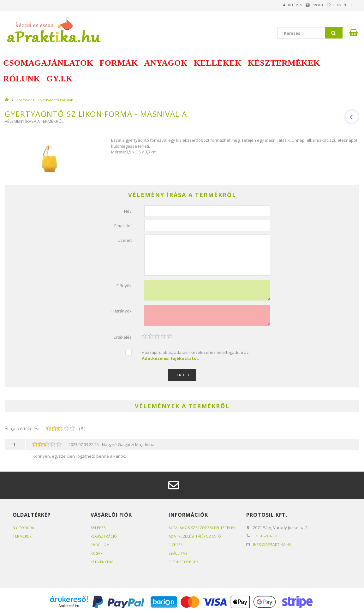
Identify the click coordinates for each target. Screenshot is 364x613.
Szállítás (178, 553)
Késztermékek (284, 63)
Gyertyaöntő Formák (55, 100)
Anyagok (166, 63)
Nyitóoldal (24, 528)
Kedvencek (340, 5)
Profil (309, 5)
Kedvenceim (102, 562)
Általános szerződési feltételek (202, 528)
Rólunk (22, 79)
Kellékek (218, 63)
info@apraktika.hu (272, 544)
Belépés (280, 5)
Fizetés (176, 545)
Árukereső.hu (69, 606)
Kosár (97, 553)
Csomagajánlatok (48, 63)
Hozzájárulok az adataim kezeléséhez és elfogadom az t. (195, 355)
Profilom (100, 545)
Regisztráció (104, 536)
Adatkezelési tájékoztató (195, 536)
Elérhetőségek (184, 562)
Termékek (22, 536)
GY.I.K (60, 79)
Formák (119, 63)
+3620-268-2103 (267, 536)
